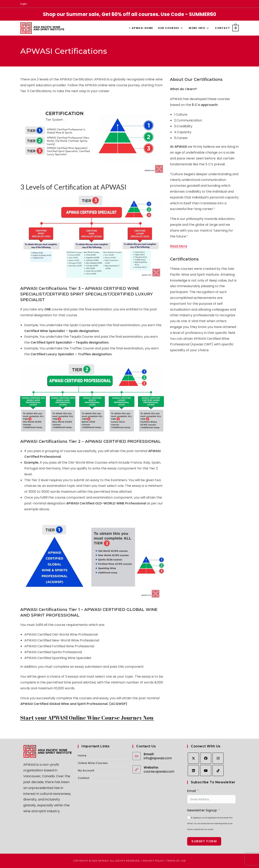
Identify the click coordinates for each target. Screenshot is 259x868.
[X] (193, 758)
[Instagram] (218, 758)
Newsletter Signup (202, 810)
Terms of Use (176, 861)
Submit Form (204, 841)
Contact (84, 778)
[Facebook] (206, 758)
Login (24, 4)
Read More (179, 246)
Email (192, 791)
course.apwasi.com (159, 771)
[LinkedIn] (193, 770)
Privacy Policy (153, 861)
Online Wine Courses (93, 763)
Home (82, 756)
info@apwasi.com (158, 758)
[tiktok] (218, 770)
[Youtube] (206, 770)
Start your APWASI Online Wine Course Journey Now (87, 718)
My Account (86, 770)
